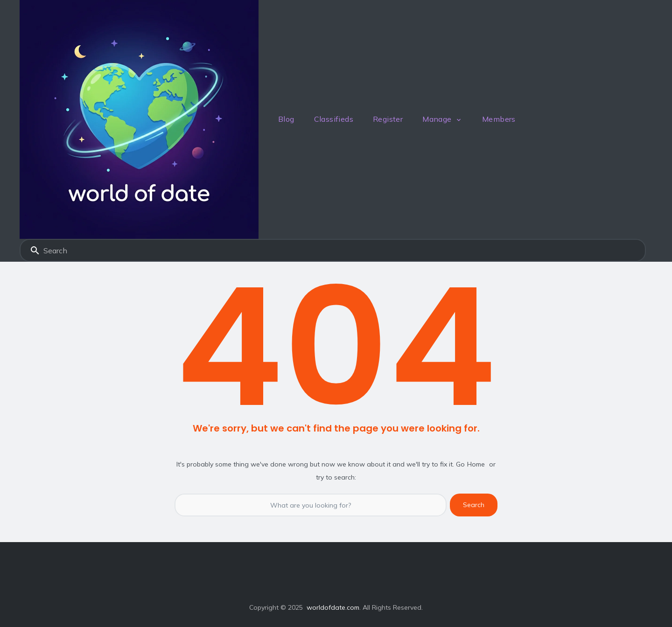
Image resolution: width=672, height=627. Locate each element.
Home (476, 464)
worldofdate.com (333, 607)
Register (388, 119)
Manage (437, 119)
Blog (286, 119)
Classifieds (334, 119)
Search (35, 251)
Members (499, 119)
